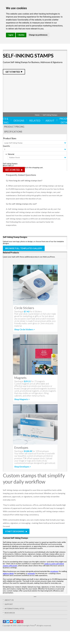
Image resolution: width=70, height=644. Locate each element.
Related (35, 120)
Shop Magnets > (22, 399)
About (50, 120)
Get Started (13, 72)
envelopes (54, 571)
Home (37, 115)
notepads (31, 573)
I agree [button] (11, 35)
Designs (19, 120)
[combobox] (35, 143)
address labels (8, 573)
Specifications (13, 132)
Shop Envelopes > (23, 467)
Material (11, 154)
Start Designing (15, 531)
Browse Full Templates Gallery (24, 248)
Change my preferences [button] (38, 35)
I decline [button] (21, 35)
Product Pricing (14, 127)
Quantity (6, 146)
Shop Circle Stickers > (25, 329)
